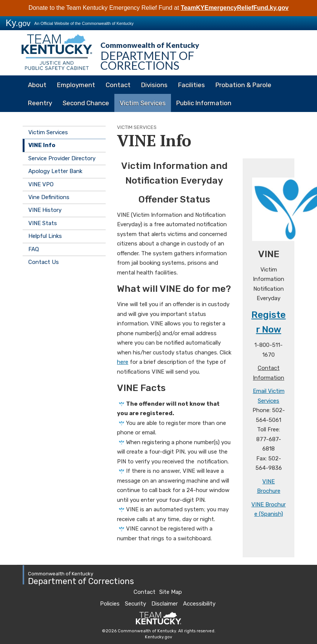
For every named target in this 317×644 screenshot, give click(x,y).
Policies (110, 604)
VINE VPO (41, 184)
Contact (118, 85)
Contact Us (44, 262)
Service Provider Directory (62, 158)
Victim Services (143, 103)
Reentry (40, 103)
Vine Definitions (49, 197)
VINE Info (42, 145)
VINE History (45, 210)
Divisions (154, 85)
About (37, 85)
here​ (123, 362)
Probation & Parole (243, 85)
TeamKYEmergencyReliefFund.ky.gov (235, 8)
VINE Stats (43, 223)
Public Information (204, 103)
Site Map (171, 592)
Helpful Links (45, 236)
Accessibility (199, 604)
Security (135, 604)
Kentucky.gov (158, 637)
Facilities (192, 85)
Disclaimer (165, 604)
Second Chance (86, 103)
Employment (76, 85)
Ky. (18, 23)
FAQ (34, 249)
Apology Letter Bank (55, 171)
